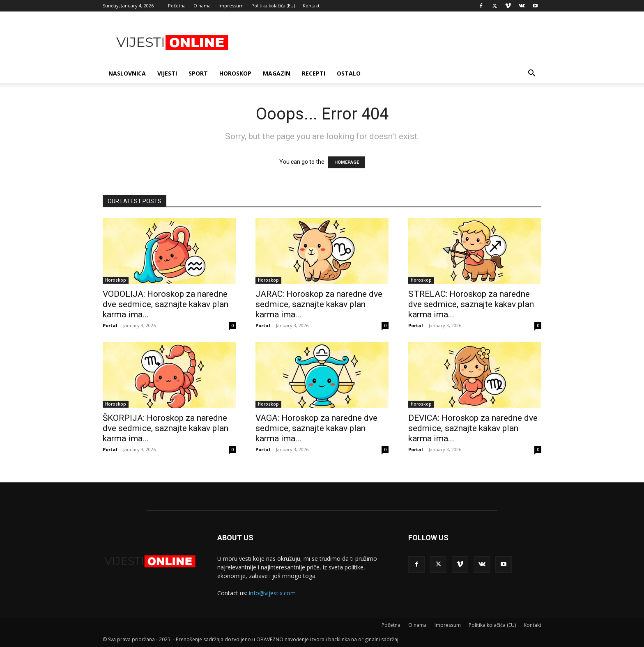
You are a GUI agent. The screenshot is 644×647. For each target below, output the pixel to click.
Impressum (231, 6)
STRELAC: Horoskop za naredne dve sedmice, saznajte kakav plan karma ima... (471, 304)
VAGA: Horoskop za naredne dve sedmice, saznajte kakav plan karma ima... (316, 428)
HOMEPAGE (347, 162)
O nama (202, 6)
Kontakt (311, 6)
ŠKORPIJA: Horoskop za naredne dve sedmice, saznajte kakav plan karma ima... (166, 428)
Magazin (277, 73)
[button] (531, 74)
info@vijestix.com (272, 593)
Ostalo (349, 73)
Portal (110, 325)
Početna (177, 6)
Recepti (314, 73)
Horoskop (235, 73)
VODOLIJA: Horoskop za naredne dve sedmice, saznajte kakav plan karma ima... (166, 304)
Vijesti (167, 73)
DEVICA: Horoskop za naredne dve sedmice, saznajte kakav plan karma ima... (473, 428)
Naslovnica (127, 73)
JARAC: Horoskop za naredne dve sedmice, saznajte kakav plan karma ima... (319, 304)
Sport (198, 73)
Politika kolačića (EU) (273, 6)
